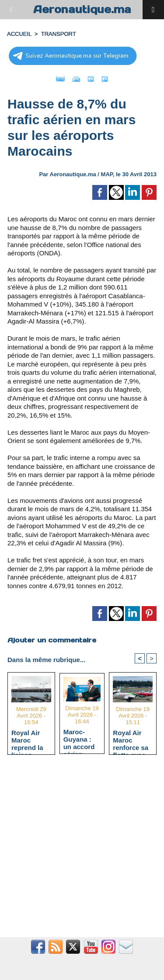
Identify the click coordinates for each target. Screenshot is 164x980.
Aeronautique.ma (82, 9)
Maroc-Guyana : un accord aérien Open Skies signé (81, 739)
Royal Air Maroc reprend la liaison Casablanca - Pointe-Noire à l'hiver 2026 (30, 740)
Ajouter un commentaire (52, 640)
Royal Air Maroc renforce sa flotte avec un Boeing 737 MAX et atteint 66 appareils (131, 740)
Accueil (19, 34)
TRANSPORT (59, 34)
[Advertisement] (78, 851)
